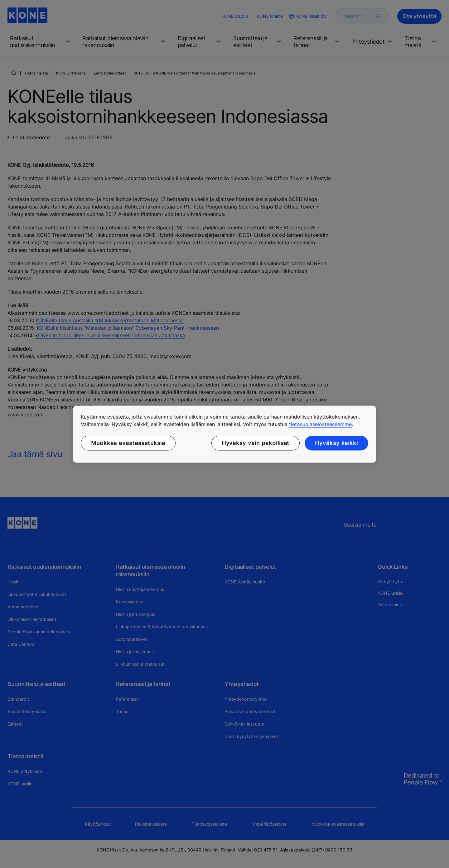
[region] (224, 434)
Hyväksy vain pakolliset (256, 443)
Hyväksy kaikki (336, 443)
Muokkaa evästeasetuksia (128, 443)
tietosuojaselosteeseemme (320, 424)
